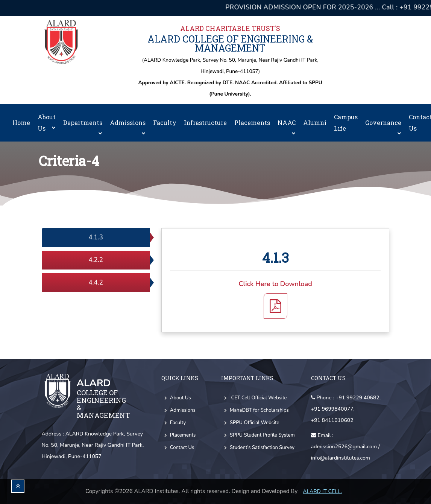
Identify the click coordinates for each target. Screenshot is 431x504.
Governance (383, 127)
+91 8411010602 (332, 420)
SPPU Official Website (250, 423)
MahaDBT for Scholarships (255, 410)
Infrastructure (205, 123)
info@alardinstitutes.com (341, 458)
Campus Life (346, 123)
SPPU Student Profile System (258, 435)
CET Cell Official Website (254, 398)
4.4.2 (96, 282)
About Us (47, 123)
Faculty (165, 123)
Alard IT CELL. (322, 491)
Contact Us (178, 448)
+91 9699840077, (333, 409)
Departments (83, 127)
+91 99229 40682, (358, 398)
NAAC (287, 127)
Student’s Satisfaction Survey (258, 448)
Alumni (315, 123)
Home (21, 123)
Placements (252, 123)
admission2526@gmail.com (344, 447)
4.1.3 (96, 237)
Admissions (128, 127)
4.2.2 (96, 260)
